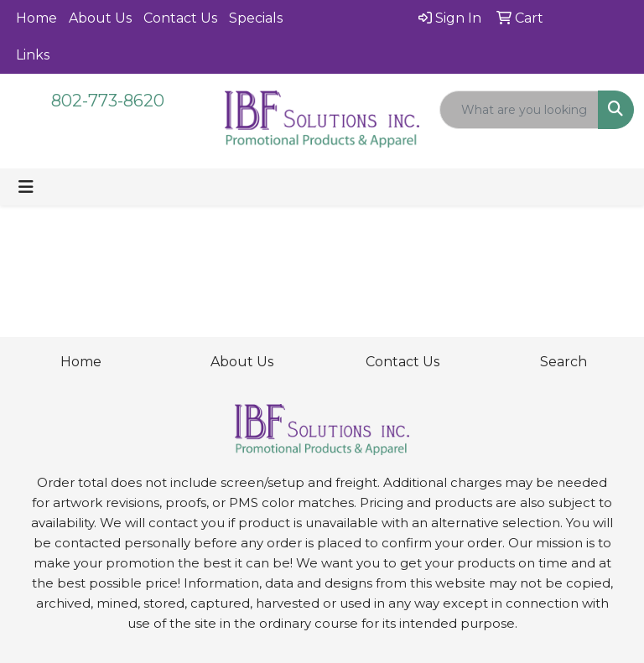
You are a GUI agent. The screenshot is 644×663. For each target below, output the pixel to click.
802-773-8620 (108, 101)
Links (33, 55)
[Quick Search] (519, 110)
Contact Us (180, 18)
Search (563, 362)
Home (36, 18)
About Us (100, 18)
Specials (256, 18)
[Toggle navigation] (26, 187)
